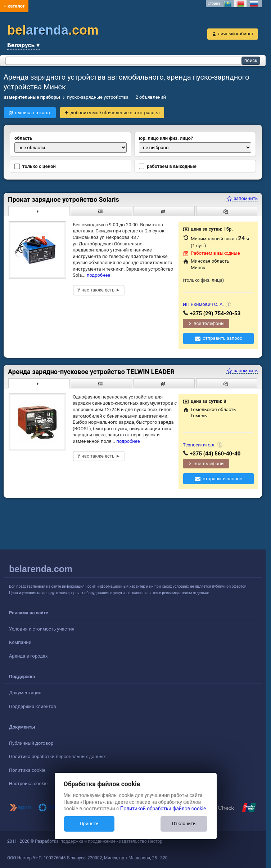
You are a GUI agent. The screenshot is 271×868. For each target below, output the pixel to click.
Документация (25, 693)
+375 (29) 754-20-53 (215, 313)
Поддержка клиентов (33, 706)
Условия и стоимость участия (42, 629)
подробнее (98, 275)
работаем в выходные (168, 166)
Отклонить (184, 824)
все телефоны (209, 323)
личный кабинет (236, 34)
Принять (89, 824)
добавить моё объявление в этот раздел (115, 113)
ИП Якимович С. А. (203, 304)
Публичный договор (31, 743)
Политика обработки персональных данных (57, 756)
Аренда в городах (28, 656)
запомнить (242, 198)
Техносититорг (199, 445)
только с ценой (35, 166)
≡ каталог (14, 6)
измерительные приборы (32, 97)
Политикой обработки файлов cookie (163, 809)
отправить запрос (222, 338)
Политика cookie (27, 770)
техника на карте (33, 113)
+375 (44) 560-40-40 (215, 454)
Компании (20, 642)
